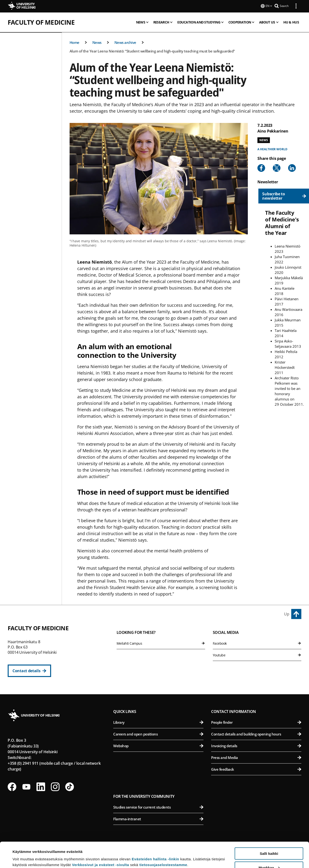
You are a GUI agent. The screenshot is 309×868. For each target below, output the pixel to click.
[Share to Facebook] (261, 168)
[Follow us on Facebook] (12, 786)
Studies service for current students (158, 807)
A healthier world (272, 149)
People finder (256, 722)
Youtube (257, 655)
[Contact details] (29, 670)
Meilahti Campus (161, 643)
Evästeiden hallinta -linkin (155, 834)
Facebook (257, 643)
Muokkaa (269, 842)
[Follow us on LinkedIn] (41, 786)
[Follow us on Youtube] (26, 786)
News (97, 42)
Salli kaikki (269, 828)
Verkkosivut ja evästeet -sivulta (101, 839)
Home (74, 42)
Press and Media (256, 757)
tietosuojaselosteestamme (163, 839)
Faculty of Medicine (41, 22)
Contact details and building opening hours (256, 734)
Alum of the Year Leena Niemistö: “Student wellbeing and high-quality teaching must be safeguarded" (152, 51)
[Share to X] (277, 168)
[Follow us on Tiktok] (70, 786)
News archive (125, 42)
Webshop (158, 745)
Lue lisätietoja (25, 853)
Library (158, 722)
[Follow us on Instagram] (55, 786)
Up (287, 613)
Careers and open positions (158, 734)
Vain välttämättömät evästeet (269, 856)
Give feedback (256, 769)
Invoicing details (256, 745)
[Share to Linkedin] (292, 168)
